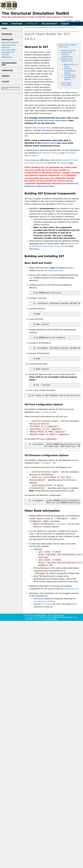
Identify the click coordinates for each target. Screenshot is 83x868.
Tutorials (5, 55)
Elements (6, 47)
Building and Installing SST (67, 60)
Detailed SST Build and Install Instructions (46, 120)
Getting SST (32, 24)
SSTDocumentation (39, 27)
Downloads (17, 24)
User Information (9, 50)
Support (65, 24)
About (78, 21)
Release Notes (45, 128)
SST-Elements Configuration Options (70, 77)
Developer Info (8, 52)
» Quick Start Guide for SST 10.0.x (61, 27)
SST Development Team (63, 617)
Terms (50, 615)
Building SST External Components (67, 55)
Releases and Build (10, 42)
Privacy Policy (59, 615)
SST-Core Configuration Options (70, 71)
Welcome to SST (68, 50)
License (5, 81)
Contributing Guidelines (44, 601)
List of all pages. (51, 619)
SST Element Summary (50, 153)
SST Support (62, 163)
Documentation (49, 24)
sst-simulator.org (71, 589)
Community (7, 70)
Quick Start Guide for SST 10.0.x (68, 46)
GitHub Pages (40, 615)
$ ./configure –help (48, 412)
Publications (7, 57)
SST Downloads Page (54, 270)
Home (5, 24)
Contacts (69, 21)
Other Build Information (66, 84)
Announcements (9, 45)
